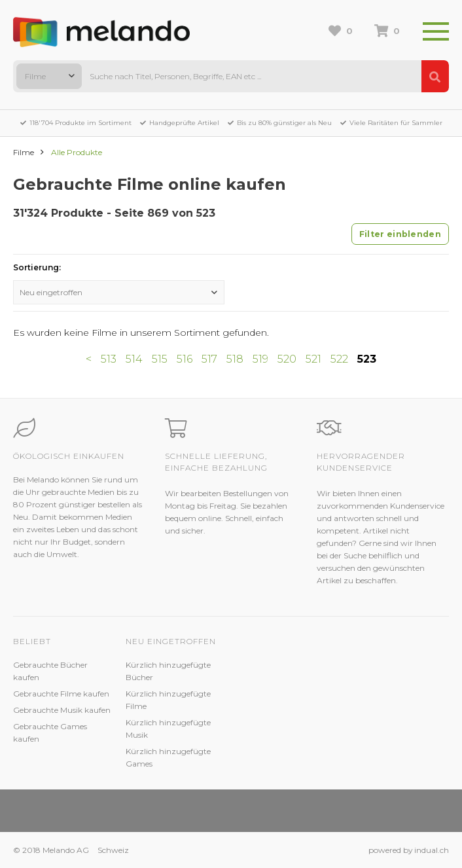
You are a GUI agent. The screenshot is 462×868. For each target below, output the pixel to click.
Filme (24, 152)
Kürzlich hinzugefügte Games (168, 757)
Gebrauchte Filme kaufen (61, 694)
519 (260, 359)
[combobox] (49, 76)
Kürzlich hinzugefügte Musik (168, 729)
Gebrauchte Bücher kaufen (50, 671)
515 (160, 359)
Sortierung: (37, 267)
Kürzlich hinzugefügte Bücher (168, 671)
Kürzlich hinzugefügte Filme (168, 700)
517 (209, 359)
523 (367, 359)
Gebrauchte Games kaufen (50, 732)
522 (339, 359)
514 (134, 359)
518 (235, 359)
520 (287, 359)
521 (313, 359)
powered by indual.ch (408, 850)
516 (185, 359)
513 (109, 359)
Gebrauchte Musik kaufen (62, 710)
